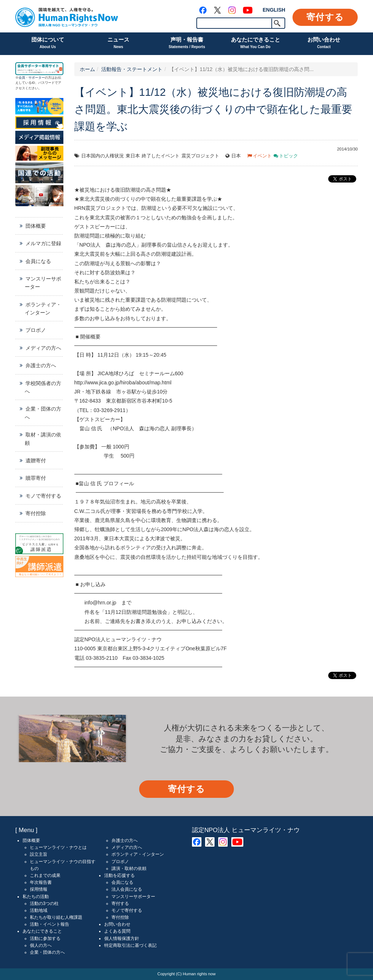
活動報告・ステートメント (132, 69)
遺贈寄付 (36, 460)
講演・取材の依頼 (129, 869)
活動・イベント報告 (50, 924)
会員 (22, 78)
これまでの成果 (45, 875)
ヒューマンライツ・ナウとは (58, 847)
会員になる (38, 261)
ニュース (118, 44)
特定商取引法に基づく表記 (130, 945)
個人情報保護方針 (122, 938)
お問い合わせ (324, 44)
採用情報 (39, 889)
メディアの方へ (43, 348)
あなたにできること (256, 44)
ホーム (87, 69)
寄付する (325, 17)
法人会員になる (127, 889)
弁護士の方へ (41, 365)
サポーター (37, 78)
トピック (288, 156)
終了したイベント (161, 156)
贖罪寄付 (36, 478)
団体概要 (36, 226)
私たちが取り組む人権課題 (56, 917)
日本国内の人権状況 (103, 156)
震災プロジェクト (200, 156)
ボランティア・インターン (43, 309)
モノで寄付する (43, 496)
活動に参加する (45, 938)
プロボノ (36, 330)
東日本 (133, 156)
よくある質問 (117, 931)
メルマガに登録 (43, 243)
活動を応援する (119, 875)
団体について (48, 44)
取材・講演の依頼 (43, 439)
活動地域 (39, 910)
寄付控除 (36, 513)
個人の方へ (41, 945)
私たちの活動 (36, 897)
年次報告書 (41, 882)
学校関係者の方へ (43, 387)
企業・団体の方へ (43, 413)
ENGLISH (274, 10)
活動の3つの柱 (44, 903)
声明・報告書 (187, 44)
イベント (262, 156)
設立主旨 (39, 854)
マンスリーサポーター (43, 283)
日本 (236, 156)
